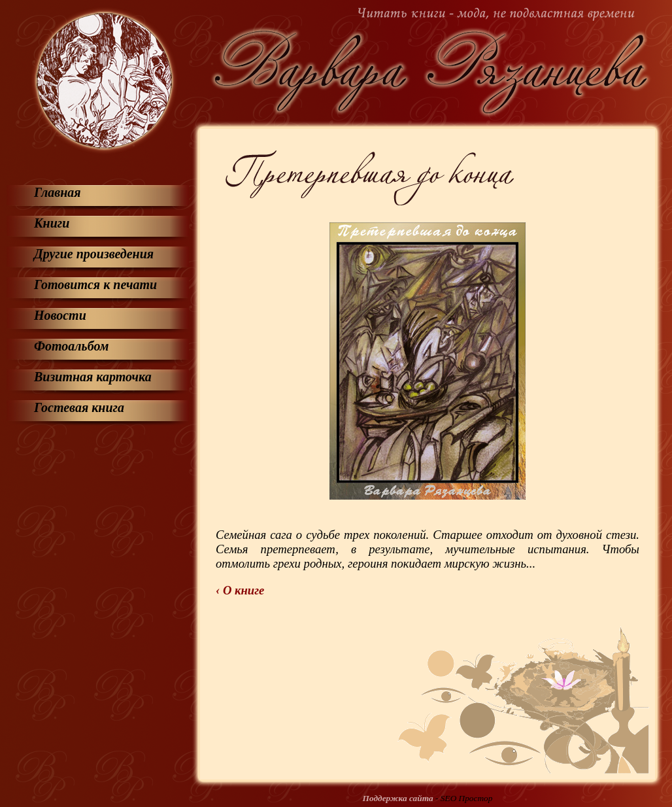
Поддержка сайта (398, 798)
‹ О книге (240, 590)
